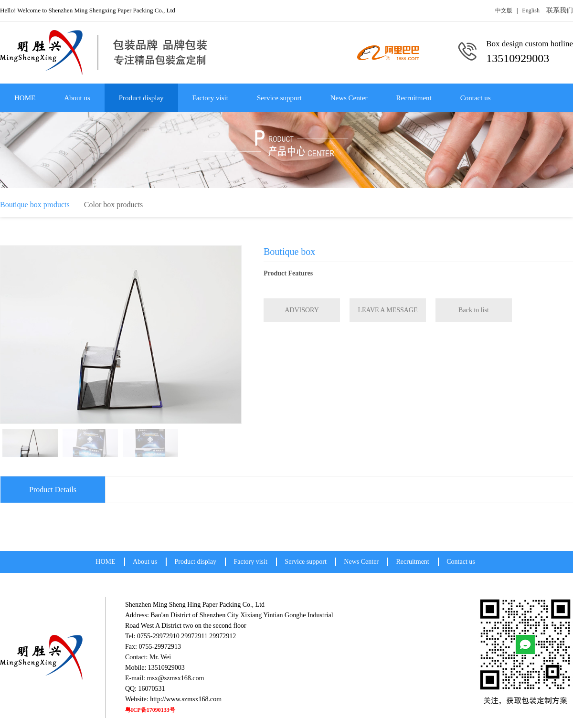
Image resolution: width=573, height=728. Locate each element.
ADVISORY (302, 310)
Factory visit (210, 98)
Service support (279, 98)
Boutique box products (35, 205)
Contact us (476, 98)
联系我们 (560, 10)
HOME (25, 98)
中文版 (504, 11)
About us (77, 98)
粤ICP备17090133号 (150, 710)
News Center (349, 98)
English (531, 11)
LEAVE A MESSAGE (388, 310)
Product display (141, 98)
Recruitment (414, 98)
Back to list (474, 310)
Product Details (53, 490)
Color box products (114, 205)
